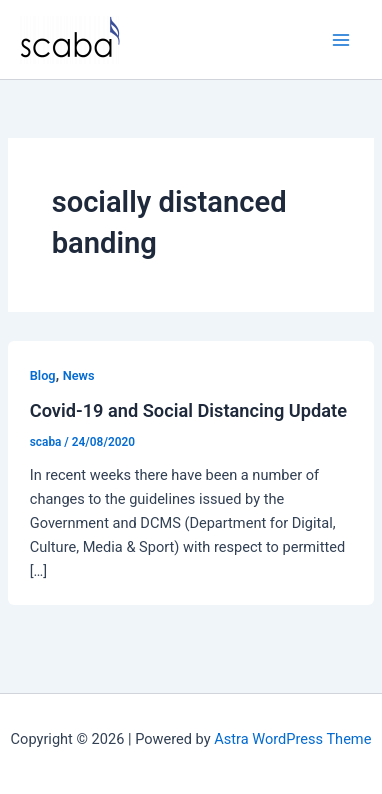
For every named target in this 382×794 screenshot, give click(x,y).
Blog (43, 375)
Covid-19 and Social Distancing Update (188, 410)
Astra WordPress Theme (292, 739)
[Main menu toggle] (341, 40)
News (79, 375)
